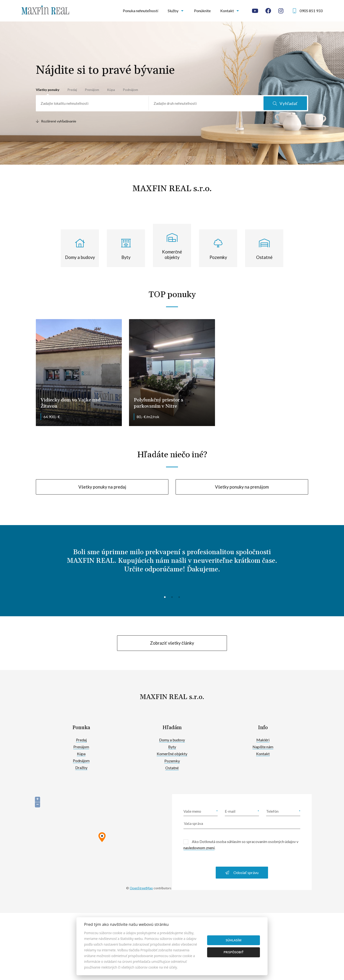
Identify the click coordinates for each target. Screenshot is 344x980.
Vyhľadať (285, 103)
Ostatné (172, 768)
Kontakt (227, 11)
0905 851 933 (311, 11)
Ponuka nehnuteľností (140, 11)
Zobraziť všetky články (172, 643)
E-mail (230, 811)
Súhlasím (234, 940)
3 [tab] (179, 597)
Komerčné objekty (172, 754)
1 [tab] (165, 597)
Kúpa (111, 90)
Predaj (72, 90)
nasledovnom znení (199, 848)
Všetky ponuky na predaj (102, 487)
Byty (172, 747)
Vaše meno (192, 811)
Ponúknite (202, 11)
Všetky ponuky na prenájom (242, 487)
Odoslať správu (242, 872)
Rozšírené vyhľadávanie (56, 121)
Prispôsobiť (234, 952)
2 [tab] (172, 597)
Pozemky (172, 761)
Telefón (272, 811)
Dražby (81, 767)
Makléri (263, 740)
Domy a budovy (172, 740)
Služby (173, 11)
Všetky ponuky (48, 90)
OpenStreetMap (141, 888)
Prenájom (92, 90)
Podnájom (130, 90)
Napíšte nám (263, 747)
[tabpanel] (172, 565)
